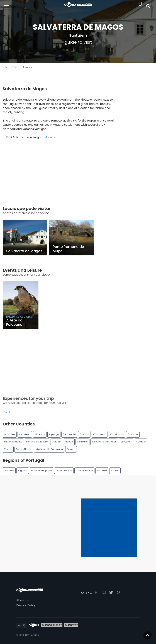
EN (19, 625)
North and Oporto (42, 470)
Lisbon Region (64, 470)
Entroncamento (13, 442)
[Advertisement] (58, 169)
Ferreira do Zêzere (37, 442)
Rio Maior (82, 442)
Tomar (8, 449)
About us (22, 600)
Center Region (84, 470)
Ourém (71, 449)
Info (5, 67)
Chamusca (100, 434)
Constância (117, 434)
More (50, 137)
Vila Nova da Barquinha (49, 449)
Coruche (133, 434)
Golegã (56, 442)
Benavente (69, 434)
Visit (16, 67)
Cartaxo (84, 434)
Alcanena (25, 434)
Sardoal (141, 442)
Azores (115, 470)
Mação (69, 442)
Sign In (140, 4)
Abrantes (10, 434)
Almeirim (40, 434)
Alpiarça (54, 434)
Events (28, 67)
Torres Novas (24, 449)
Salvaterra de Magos (104, 442)
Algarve (23, 470)
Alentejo (9, 470)
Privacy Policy (26, 605)
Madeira (102, 470)
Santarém (78, 35)
